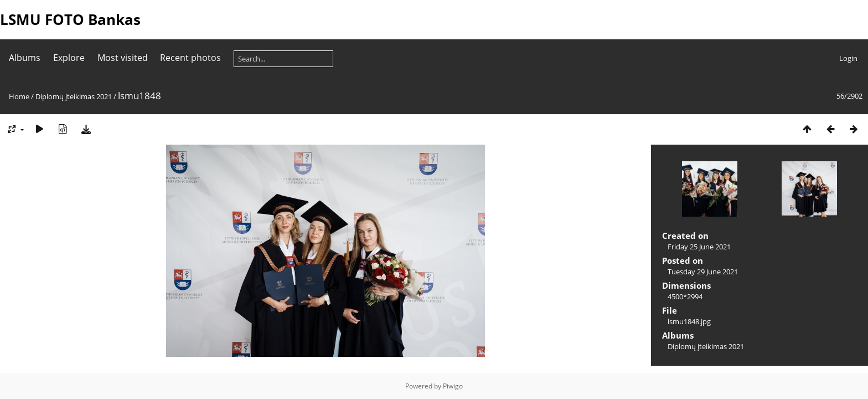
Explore (69, 58)
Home (19, 96)
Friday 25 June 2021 (699, 247)
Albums (25, 58)
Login (848, 58)
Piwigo (453, 386)
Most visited (123, 58)
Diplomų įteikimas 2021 (74, 96)
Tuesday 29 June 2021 (703, 272)
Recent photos (190, 58)
